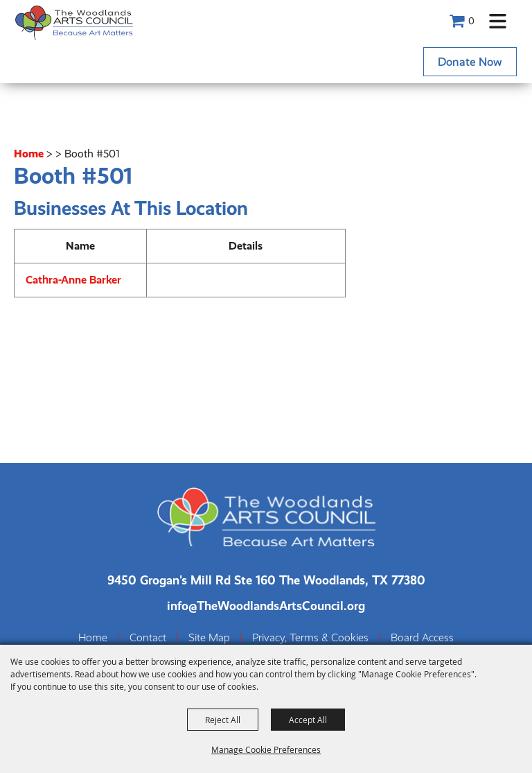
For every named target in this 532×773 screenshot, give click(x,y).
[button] (498, 21)
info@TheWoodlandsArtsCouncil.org (266, 606)
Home (29, 154)
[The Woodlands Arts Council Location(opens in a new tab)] (266, 580)
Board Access (422, 638)
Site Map (209, 638)
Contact (148, 638)
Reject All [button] (223, 720)
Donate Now (470, 62)
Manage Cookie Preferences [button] (266, 749)
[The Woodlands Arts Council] (74, 23)
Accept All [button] (308, 720)
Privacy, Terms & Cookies (310, 638)
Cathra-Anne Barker (73, 280)
